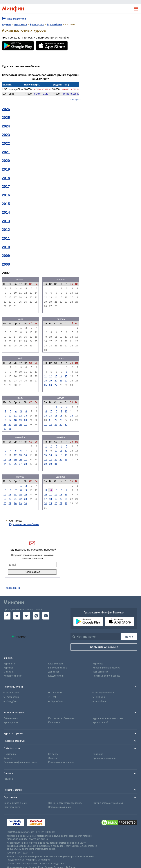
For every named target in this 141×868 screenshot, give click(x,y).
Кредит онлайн (56, 676)
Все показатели (17, 19)
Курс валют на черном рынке (108, 718)
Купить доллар (11, 722)
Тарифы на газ (100, 672)
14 (61, 376)
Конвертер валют (13, 676)
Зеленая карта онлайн (16, 803)
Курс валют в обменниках (62, 718)
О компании (10, 754)
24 (10, 424)
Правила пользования (104, 758)
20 (56, 381)
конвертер (76, 99)
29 (56, 424)
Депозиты (54, 672)
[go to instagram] (36, 616)
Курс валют (10, 664)
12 (50, 376)
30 (5, 429)
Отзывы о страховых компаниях (65, 803)
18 (45, 381)
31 (10, 429)
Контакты (53, 754)
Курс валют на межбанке (24, 524)
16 (5, 420)
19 (50, 381)
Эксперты (53, 758)
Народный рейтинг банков (106, 676)
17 (10, 420)
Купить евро (55, 722)
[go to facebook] (7, 616)
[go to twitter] (27, 616)
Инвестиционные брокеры (106, 668)
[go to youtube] (46, 616)
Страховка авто (12, 807)
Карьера (8, 758)
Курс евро (98, 664)
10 (10, 416)
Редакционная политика (61, 762)
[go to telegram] (17, 616)
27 (56, 385)
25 (45, 385)
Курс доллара (56, 664)
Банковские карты (58, 668)
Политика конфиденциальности (20, 762)
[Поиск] (129, 637)
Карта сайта (13, 588)
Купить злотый (100, 722)
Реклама (8, 779)
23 (5, 424)
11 (45, 376)
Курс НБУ (9, 668)
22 (66, 381)
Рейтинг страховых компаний (108, 803)
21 (61, 381)
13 (56, 376)
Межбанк (9, 672)
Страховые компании (59, 807)
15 (66, 376)
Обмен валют (11, 718)
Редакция (98, 754)
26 (50, 385)
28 (50, 424)
